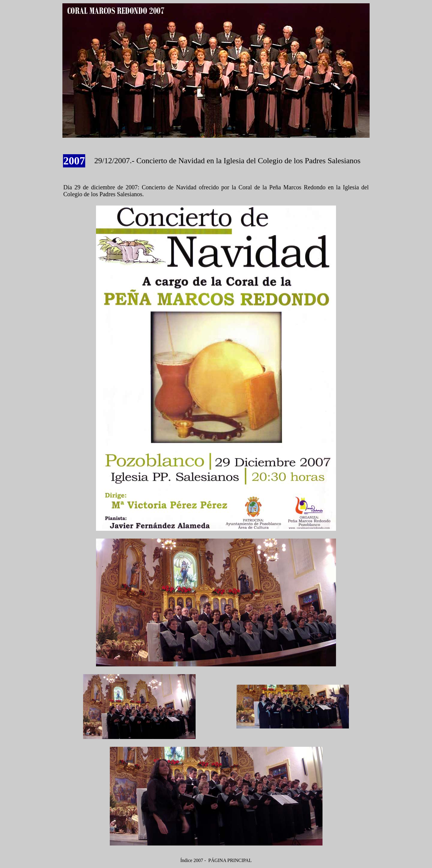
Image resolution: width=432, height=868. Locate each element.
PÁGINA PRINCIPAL (230, 860)
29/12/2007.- (115, 161)
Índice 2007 (192, 860)
